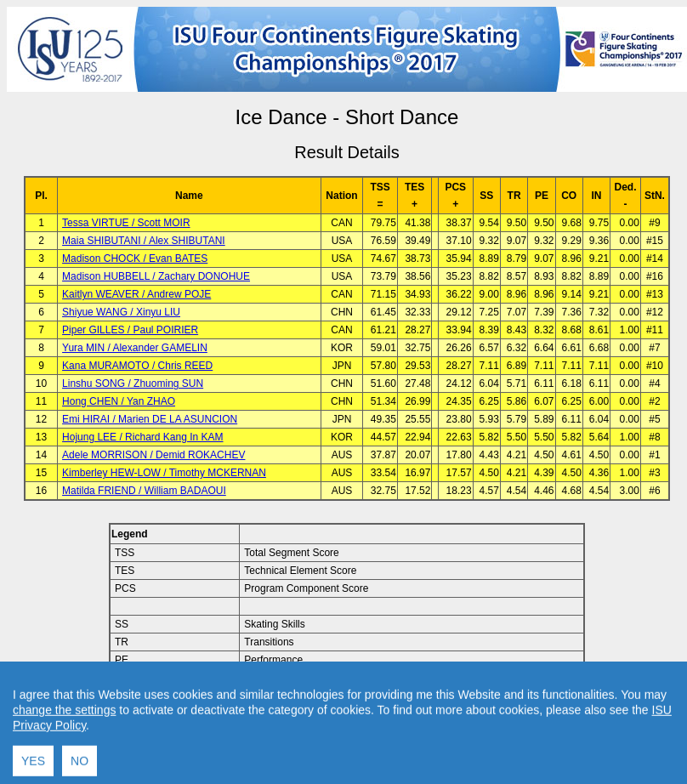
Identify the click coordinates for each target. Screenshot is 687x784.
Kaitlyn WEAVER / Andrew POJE (136, 294)
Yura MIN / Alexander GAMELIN (135, 348)
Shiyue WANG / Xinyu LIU (121, 312)
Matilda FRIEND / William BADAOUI (144, 491)
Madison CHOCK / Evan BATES (135, 258)
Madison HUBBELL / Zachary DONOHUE (156, 276)
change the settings (64, 775)
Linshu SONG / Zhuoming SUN (133, 383)
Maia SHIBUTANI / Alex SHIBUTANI (144, 241)
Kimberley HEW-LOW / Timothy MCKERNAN (164, 473)
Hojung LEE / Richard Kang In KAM (142, 437)
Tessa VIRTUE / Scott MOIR (126, 223)
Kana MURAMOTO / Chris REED (137, 366)
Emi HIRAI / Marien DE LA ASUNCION (150, 419)
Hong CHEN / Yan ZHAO (119, 401)
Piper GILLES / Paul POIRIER (130, 330)
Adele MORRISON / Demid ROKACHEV (153, 455)
